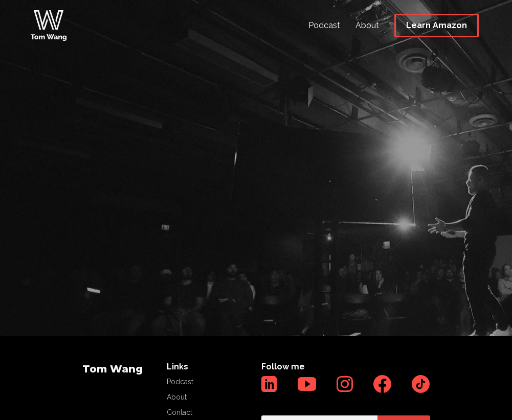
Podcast (324, 25)
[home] (49, 26)
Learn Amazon (437, 25)
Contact (180, 412)
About (367, 25)
